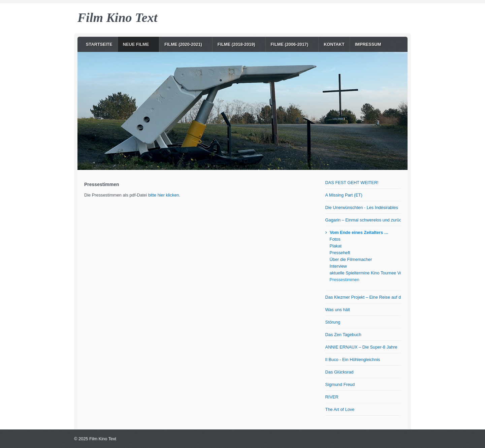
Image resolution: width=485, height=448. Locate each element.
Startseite (99, 44)
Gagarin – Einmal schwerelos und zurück (363, 220)
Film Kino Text (117, 18)
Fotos (335, 239)
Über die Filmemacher (351, 259)
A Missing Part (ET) (344, 195)
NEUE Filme (136, 44)
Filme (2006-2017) (290, 44)
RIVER (332, 397)
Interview (338, 266)
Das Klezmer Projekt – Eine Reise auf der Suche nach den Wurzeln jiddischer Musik (363, 297)
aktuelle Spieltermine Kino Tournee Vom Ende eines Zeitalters (365, 273)
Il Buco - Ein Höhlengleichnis (353, 360)
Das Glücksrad (339, 372)
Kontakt (334, 44)
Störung (333, 322)
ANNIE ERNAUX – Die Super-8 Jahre (361, 347)
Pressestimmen (345, 280)
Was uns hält (338, 310)
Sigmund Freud (340, 384)
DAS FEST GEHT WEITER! (352, 183)
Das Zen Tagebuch (343, 335)
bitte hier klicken (164, 195)
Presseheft (340, 253)
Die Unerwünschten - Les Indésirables (362, 207)
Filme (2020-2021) (183, 44)
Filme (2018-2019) (236, 44)
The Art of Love (340, 409)
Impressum (368, 44)
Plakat (336, 246)
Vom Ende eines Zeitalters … (359, 232)
